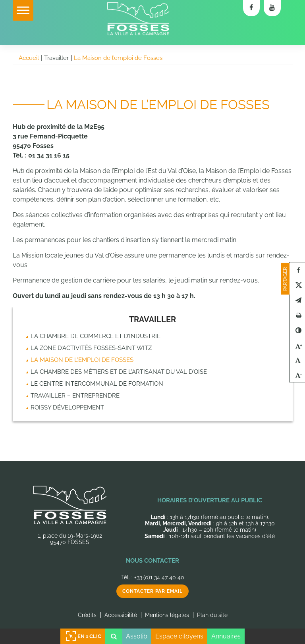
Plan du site (212, 615)
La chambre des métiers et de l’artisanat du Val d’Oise (119, 372)
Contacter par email (152, 591)
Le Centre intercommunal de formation (97, 384)
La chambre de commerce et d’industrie (96, 336)
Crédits (87, 615)
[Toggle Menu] (23, 10)
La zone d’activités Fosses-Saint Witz (91, 348)
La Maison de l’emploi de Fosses (82, 360)
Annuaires (226, 636)
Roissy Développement (67, 408)
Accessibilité (121, 615)
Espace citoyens (179, 636)
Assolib (137, 636)
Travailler (152, 319)
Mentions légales (167, 615)
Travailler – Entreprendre (75, 396)
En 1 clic (83, 636)
